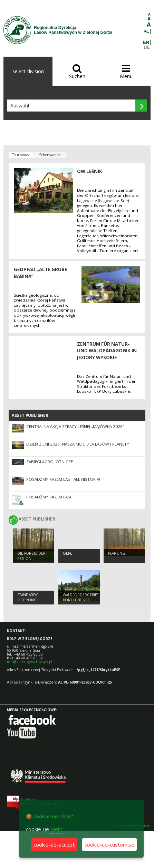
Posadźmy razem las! (49, 497)
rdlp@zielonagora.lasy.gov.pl (30, 662)
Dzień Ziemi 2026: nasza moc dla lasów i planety (78, 444)
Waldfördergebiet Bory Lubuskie (81, 597)
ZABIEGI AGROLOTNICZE (50, 462)
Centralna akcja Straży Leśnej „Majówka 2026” (75, 426)
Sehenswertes (50, 155)
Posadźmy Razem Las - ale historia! (63, 479)
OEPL (67, 553)
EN (146, 42)
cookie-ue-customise (109, 845)
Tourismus (20, 155)
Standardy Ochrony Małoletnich (30, 600)
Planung (117, 553)
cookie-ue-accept (54, 845)
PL (146, 31)
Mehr (57, 829)
